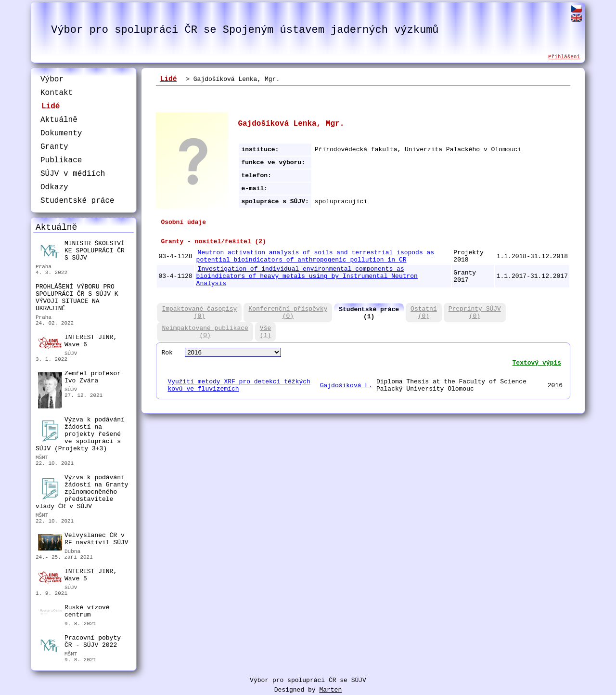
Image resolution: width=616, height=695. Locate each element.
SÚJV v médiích (73, 174)
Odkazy (54, 187)
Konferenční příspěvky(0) (288, 313)
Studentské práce (77, 201)
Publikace (61, 160)
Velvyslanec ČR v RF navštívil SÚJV (83, 540)
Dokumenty (61, 133)
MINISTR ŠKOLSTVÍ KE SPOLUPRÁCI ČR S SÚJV (81, 251)
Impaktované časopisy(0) (199, 313)
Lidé (51, 106)
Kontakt (57, 93)
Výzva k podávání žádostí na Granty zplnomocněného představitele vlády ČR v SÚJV (82, 492)
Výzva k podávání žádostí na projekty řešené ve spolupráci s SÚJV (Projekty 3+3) (80, 434)
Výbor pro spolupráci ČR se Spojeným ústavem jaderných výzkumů (245, 30)
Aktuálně (59, 120)
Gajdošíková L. (346, 386)
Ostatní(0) (424, 313)
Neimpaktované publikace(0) (205, 332)
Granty (54, 147)
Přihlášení (564, 57)
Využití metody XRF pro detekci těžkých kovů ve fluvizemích (239, 385)
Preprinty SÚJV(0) (475, 313)
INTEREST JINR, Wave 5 (77, 576)
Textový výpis (537, 363)
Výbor (52, 79)
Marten (330, 690)
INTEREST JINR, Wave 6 (77, 341)
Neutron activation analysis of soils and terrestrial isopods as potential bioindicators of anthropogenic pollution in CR (315, 256)
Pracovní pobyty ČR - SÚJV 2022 (79, 643)
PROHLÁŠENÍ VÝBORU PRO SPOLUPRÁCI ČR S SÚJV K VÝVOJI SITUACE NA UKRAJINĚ (77, 298)
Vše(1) (265, 332)
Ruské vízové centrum (74, 612)
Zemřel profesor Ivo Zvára (79, 378)
